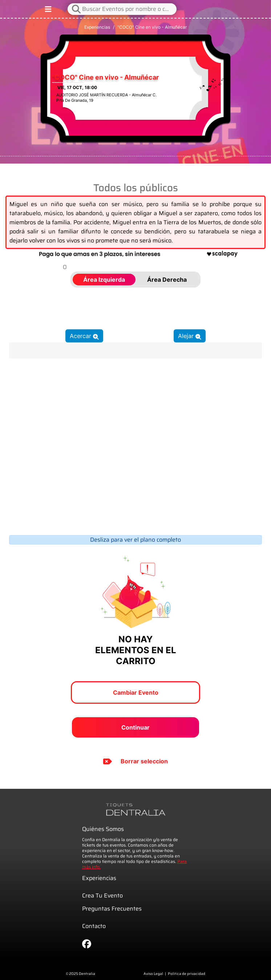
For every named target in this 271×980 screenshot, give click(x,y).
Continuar (135, 727)
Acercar (84, 336)
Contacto (94, 926)
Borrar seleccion (135, 761)
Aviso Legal (153, 974)
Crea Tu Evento (102, 895)
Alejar (190, 336)
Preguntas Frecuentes (112, 909)
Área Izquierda (104, 280)
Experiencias (97, 27)
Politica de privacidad (187, 974)
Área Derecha (167, 280)
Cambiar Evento (136, 692)
